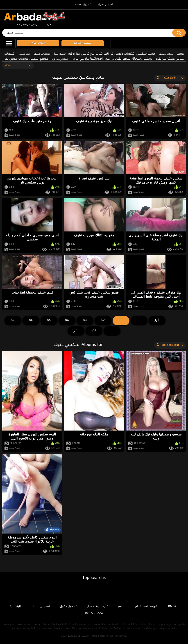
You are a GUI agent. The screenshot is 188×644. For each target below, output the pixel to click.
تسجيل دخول (106, 5)
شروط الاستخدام (147, 607)
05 (49, 321)
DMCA (172, 607)
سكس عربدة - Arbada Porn (89, 636)
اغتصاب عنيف (42, 54)
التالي (76, 331)
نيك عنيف (25, 54)
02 (103, 321)
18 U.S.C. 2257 (94, 614)
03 (85, 321)
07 (13, 321)
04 (67, 321)
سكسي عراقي (60, 59)
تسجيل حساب (83, 5)
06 (31, 321)
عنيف (180, 54)
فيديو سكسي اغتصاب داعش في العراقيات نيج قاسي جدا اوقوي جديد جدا (105, 54)
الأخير (94, 331)
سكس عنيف (166, 54)
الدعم (122, 607)
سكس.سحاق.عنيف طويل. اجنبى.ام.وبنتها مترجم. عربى (112, 59)
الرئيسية (15, 607)
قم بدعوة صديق (98, 607)
